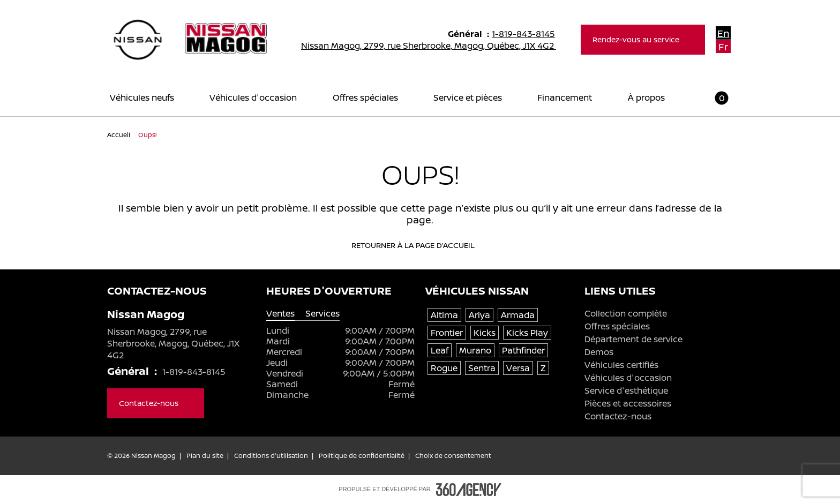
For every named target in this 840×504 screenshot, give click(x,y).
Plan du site (205, 456)
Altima (444, 315)
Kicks (485, 333)
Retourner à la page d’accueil (420, 245)
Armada (518, 315)
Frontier (447, 333)
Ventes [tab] (280, 314)
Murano (475, 350)
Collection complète (626, 313)
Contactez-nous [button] (156, 403)
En (723, 33)
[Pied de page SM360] (469, 490)
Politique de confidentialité (362, 456)
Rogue (444, 368)
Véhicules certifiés (621, 365)
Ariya (479, 315)
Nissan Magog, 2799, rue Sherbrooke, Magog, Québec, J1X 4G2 (436, 46)
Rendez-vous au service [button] (643, 39)
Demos (599, 352)
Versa (518, 368)
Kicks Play (527, 333)
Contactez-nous (618, 416)
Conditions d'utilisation (271, 456)
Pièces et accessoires (628, 403)
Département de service (633, 339)
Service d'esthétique (626, 390)
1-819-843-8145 (528, 34)
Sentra (482, 368)
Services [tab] (322, 314)
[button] (715, 98)
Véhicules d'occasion (628, 378)
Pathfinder (523, 350)
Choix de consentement (453, 456)
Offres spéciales (617, 326)
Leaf (440, 350)
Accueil (119, 135)
